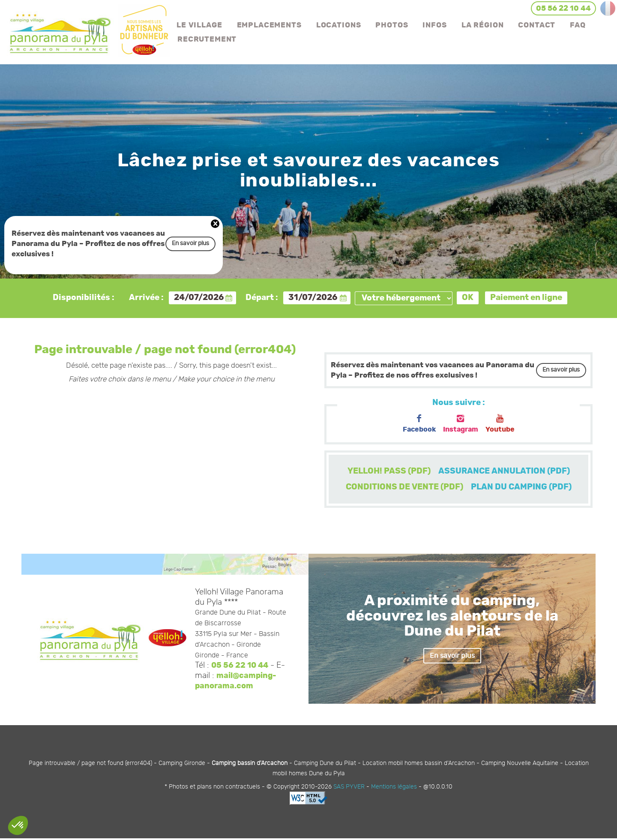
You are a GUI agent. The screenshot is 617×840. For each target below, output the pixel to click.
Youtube (503, 424)
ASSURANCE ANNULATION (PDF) (506, 472)
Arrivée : (146, 298)
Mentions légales (394, 788)
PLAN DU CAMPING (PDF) (523, 488)
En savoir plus (190, 244)
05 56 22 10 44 (241, 667)
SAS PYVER (349, 788)
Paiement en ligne (526, 298)
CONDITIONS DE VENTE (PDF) (402, 488)
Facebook (417, 424)
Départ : (262, 298)
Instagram (461, 424)
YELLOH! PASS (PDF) (387, 472)
